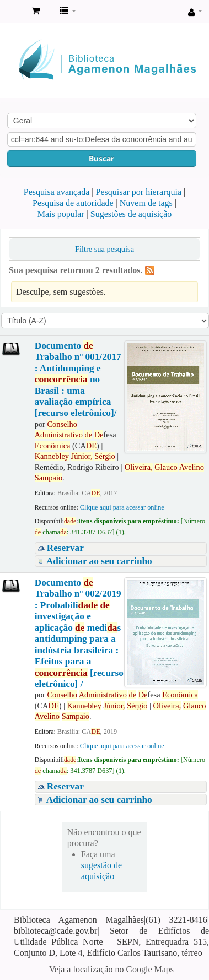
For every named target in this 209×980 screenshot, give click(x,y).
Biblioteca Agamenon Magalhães (12, 12)
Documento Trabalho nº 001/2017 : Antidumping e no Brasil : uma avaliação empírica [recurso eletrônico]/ (78, 380)
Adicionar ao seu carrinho (99, 561)
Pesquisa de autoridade (73, 203)
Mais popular (61, 214)
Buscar (101, 158)
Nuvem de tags (146, 203)
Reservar (65, 548)
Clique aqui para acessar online (122, 507)
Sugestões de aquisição (131, 214)
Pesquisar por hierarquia (139, 192)
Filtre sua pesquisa (104, 249)
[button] (36, 11)
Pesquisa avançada (57, 192)
